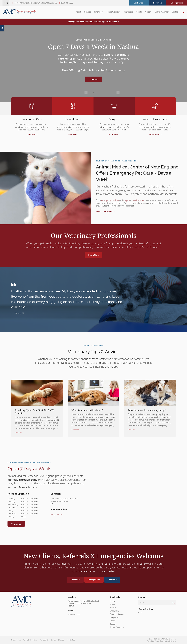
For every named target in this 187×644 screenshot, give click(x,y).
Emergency (99, 12)
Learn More (31, 135)
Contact (175, 12)
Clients (139, 12)
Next (101, 93)
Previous (86, 93)
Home (113, 601)
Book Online (139, 3)
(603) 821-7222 (67, 3)
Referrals (158, 3)
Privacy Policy (16, 640)
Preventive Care (32, 119)
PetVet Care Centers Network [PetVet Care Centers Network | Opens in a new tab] (165, 641)
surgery (126, 200)
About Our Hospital (104, 212)
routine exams (139, 200)
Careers (148, 12)
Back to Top (71, 640)
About (78, 12)
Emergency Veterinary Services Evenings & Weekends (93, 22)
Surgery (114, 119)
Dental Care (73, 119)
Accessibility (44, 640)
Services (88, 12)
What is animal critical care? (87, 410)
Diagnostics (128, 12)
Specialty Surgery (113, 12)
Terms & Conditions (30, 640)
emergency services (110, 200)
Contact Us (93, 79)
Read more (19, 433)
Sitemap (61, 640)
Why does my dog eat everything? (147, 410)
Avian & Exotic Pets (155, 119)
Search (53, 640)
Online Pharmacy (162, 12)
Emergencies (177, 3)
